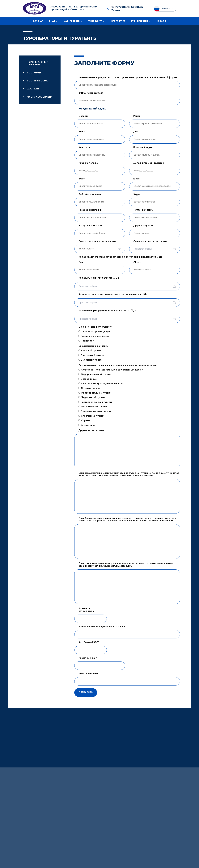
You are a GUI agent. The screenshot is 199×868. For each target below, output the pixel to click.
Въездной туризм (90, 351)
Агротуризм (87, 425)
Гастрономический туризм (95, 402)
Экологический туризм (93, 407)
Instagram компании (90, 226)
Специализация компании (93, 346)
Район (137, 116)
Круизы (84, 420)
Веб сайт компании (90, 194)
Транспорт (86, 341)
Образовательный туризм (95, 393)
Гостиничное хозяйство (94, 336)
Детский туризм (89, 388)
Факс (82, 179)
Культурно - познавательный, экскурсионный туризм (111, 370)
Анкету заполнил (88, 674)
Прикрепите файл (143, 249)
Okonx (137, 262)
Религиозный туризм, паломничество (101, 384)
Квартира (84, 147)
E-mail (137, 179)
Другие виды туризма (91, 430)
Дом (136, 132)
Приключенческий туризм (95, 411)
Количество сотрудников (86, 610)
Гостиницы (35, 73)
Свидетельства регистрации (150, 241)
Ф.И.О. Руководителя (91, 93)
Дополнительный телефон (149, 163)
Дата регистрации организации (97, 241)
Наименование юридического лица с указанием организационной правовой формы (128, 78)
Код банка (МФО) (89, 642)
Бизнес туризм (88, 379)
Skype (137, 194)
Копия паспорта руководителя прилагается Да (108, 311)
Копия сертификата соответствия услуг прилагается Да (113, 294)
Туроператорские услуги (95, 332)
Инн (81, 262)
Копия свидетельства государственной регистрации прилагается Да (120, 257)
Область (83, 116)
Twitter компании (143, 210)
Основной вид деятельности (95, 327)
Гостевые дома (38, 81)
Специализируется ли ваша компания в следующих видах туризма (118, 365)
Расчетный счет (88, 658)
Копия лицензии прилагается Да (99, 278)
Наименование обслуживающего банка (102, 627)
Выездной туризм (90, 360)
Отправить (86, 693)
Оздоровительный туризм (95, 374)
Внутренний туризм (91, 355)
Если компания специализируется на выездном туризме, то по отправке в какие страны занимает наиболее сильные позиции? (126, 565)
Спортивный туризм (91, 416)
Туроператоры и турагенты (38, 63)
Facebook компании (90, 210)
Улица (82, 132)
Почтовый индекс (144, 147)
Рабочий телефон (89, 163)
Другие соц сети (143, 226)
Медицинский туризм (92, 397)
